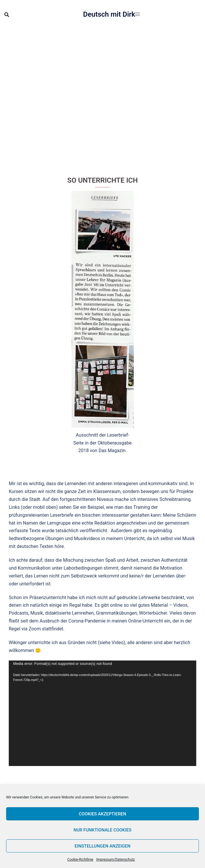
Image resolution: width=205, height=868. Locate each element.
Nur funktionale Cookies (102, 830)
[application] (102, 713)
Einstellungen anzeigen (102, 846)
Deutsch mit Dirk (109, 14)
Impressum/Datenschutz (115, 860)
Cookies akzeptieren (102, 814)
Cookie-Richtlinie (80, 860)
